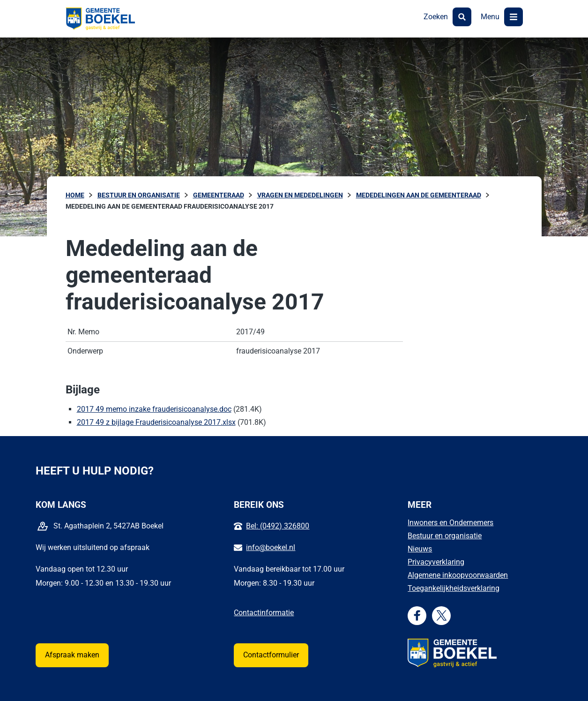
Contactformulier (271, 655)
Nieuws (420, 549)
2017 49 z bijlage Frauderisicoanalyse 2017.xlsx (156, 422)
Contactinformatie (264, 613)
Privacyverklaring (436, 562)
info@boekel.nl (271, 547)
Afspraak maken (72, 655)
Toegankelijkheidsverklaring (454, 588)
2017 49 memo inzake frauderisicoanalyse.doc (154, 409)
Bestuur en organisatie (445, 536)
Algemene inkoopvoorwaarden (458, 575)
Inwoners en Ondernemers (450, 523)
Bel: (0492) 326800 (278, 526)
